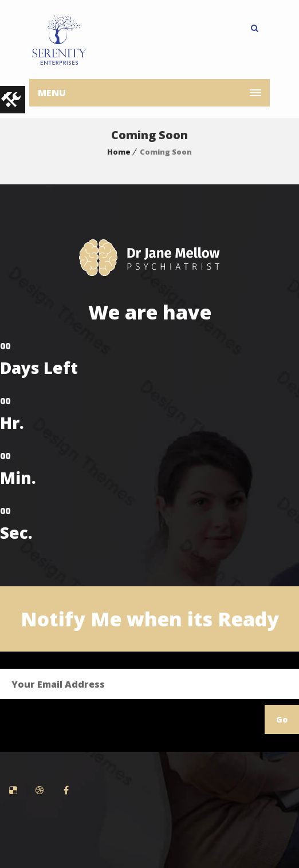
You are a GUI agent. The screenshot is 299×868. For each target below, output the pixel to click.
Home (119, 152)
